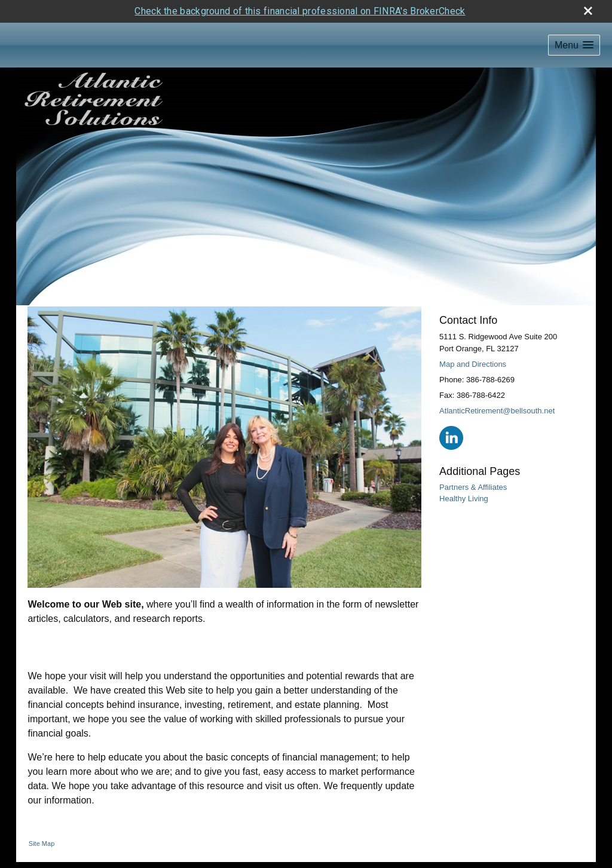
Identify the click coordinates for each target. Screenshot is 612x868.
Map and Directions (473, 364)
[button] (574, 45)
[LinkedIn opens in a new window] (451, 438)
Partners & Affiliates (473, 487)
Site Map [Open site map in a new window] (42, 844)
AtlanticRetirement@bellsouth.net (497, 411)
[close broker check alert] (588, 11)
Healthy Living (464, 499)
